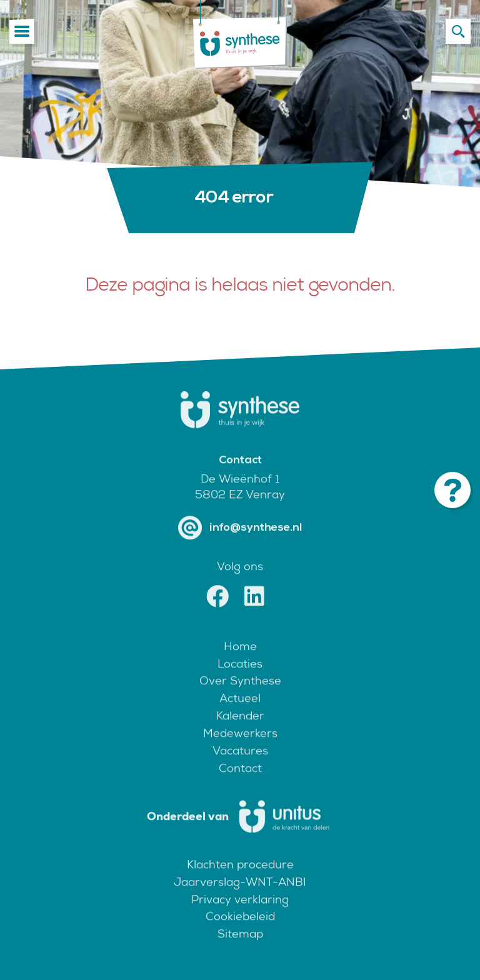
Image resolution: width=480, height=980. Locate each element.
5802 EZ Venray (240, 509)
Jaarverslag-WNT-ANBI (240, 897)
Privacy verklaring (240, 914)
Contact (240, 783)
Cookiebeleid (240, 932)
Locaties (240, 678)
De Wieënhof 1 (240, 493)
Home (240, 661)
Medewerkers (240, 748)
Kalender (240, 731)
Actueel (240, 713)
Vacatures (240, 766)
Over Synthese (240, 696)
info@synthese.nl (240, 543)
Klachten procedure (240, 879)
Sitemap (240, 949)
